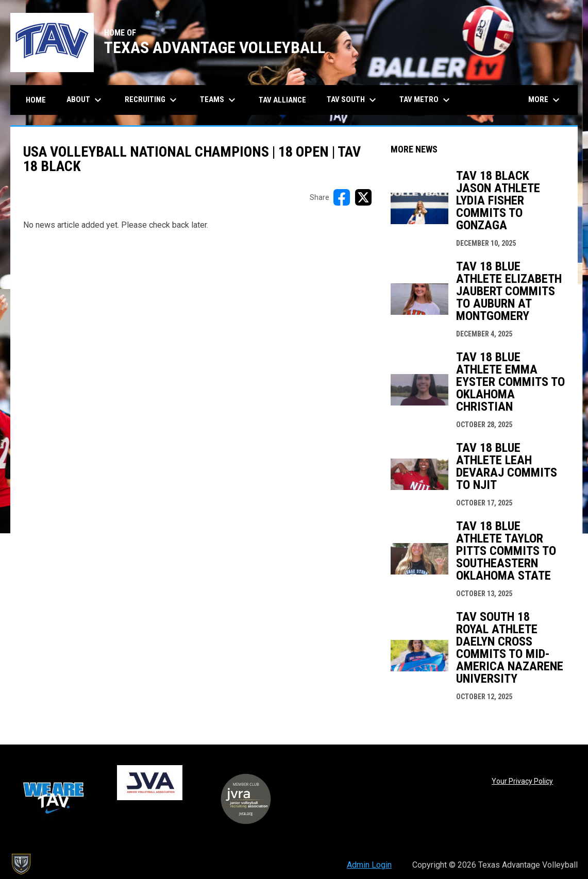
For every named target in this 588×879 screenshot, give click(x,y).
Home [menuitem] (36, 100)
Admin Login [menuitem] (369, 865)
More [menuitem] (545, 100)
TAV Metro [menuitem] (426, 100)
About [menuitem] (85, 100)
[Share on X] (363, 197)
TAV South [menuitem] (353, 100)
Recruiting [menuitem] (152, 100)
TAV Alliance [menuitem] (282, 100)
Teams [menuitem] (219, 100)
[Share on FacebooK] (342, 197)
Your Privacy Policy (522, 781)
